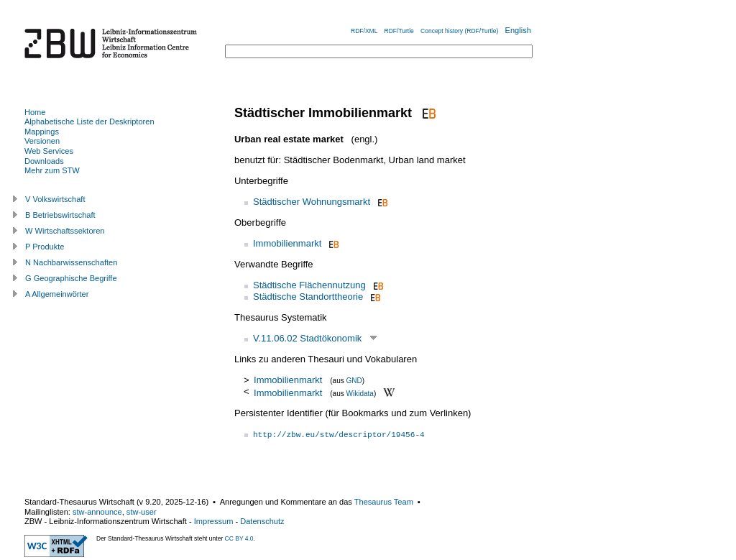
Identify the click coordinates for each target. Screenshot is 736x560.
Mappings (42, 132)
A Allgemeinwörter (57, 294)
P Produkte (45, 247)
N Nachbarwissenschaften (71, 262)
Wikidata (360, 393)
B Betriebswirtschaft (60, 215)
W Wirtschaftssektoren (65, 231)
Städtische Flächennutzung (309, 285)
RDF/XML (364, 31)
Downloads (44, 161)
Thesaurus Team (384, 502)
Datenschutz (262, 521)
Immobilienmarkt (287, 243)
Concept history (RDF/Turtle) (459, 31)
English (518, 30)
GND (354, 381)
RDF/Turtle (399, 31)
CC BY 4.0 (239, 538)
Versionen (42, 141)
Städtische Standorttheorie (308, 297)
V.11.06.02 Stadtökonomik (307, 338)
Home (35, 112)
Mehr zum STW (52, 170)
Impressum (214, 521)
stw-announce (97, 512)
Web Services (49, 151)
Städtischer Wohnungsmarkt (312, 202)
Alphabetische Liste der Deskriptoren (89, 121)
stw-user (142, 512)
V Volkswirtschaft (55, 199)
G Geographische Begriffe (71, 278)
